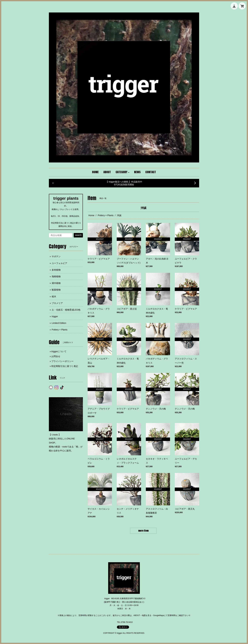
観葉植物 (56, 290)
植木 (54, 297)
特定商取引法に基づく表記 (65, 366)
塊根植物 (56, 276)
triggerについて (59, 351)
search (78, 235)
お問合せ (56, 356)
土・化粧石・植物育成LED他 (66, 310)
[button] (123, 172)
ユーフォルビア (59, 263)
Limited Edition (59, 323)
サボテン (56, 256)
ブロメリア (57, 303)
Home (91, 215)
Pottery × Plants (106, 215)
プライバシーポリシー (62, 361)
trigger (55, 316)
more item (143, 531)
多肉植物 (56, 270)
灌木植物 (56, 283)
